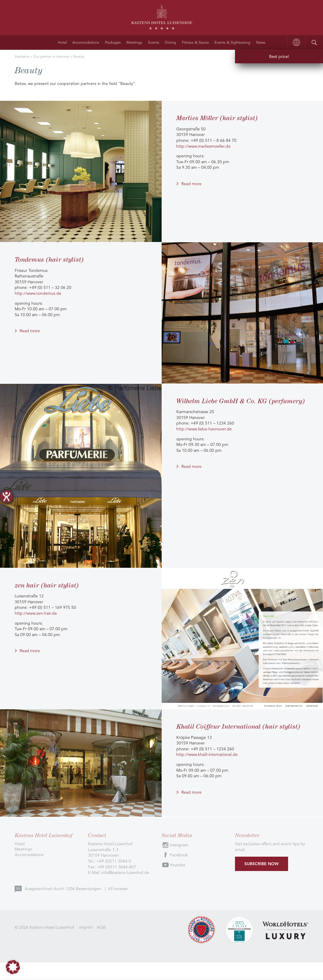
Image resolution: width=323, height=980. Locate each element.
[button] (13, 967)
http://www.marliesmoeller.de (203, 146)
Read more (191, 184)
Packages (113, 42)
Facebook (179, 855)
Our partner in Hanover (51, 56)
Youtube (178, 865)
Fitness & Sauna (195, 42)
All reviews (118, 889)
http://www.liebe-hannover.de (204, 429)
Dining (170, 42)
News (261, 42)
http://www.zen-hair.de (36, 613)
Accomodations (86, 42)
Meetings (134, 42)
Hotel (62, 42)
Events (154, 42)
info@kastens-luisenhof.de (125, 872)
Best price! (279, 57)
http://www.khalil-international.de (207, 754)
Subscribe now (262, 864)
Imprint (86, 927)
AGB (101, 927)
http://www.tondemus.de (38, 293)
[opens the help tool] (6, 497)
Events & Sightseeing (232, 42)
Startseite (22, 56)
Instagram (179, 845)
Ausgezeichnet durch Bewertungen (64, 889)
